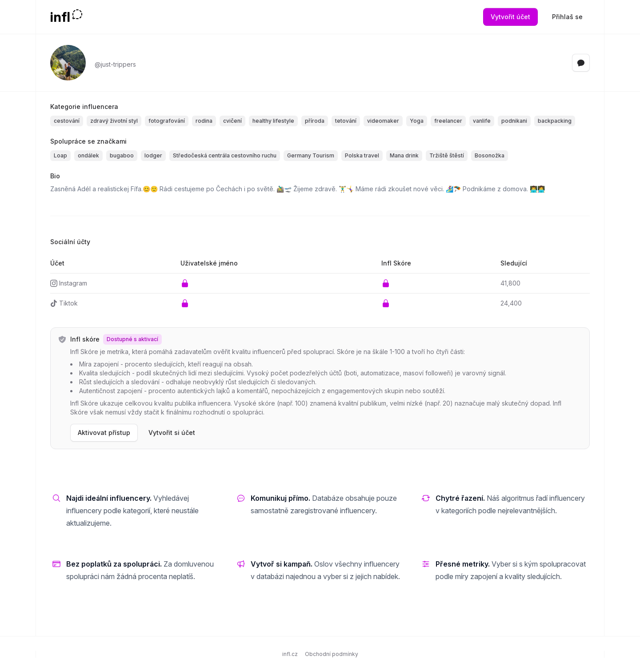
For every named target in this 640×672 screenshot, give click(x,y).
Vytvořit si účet (172, 433)
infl (60, 17)
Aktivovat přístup (104, 433)
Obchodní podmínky (332, 654)
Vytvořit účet (510, 17)
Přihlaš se (567, 17)
